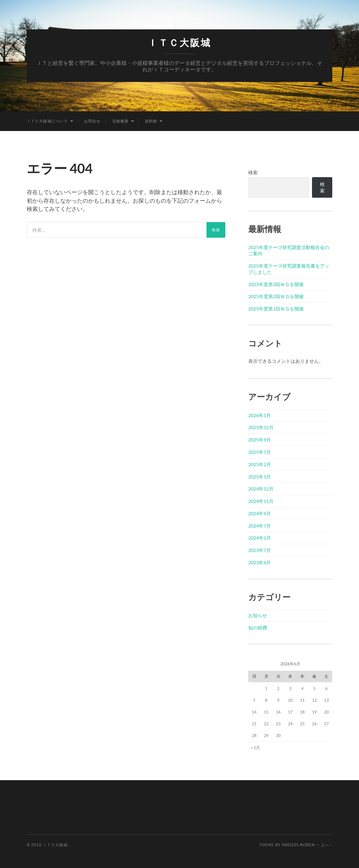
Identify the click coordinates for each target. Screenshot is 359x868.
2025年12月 (261, 427)
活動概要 (120, 121)
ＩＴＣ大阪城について (47, 121)
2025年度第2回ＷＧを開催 (276, 296)
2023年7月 (260, 550)
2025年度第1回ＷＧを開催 (276, 309)
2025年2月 (260, 464)
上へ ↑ (327, 845)
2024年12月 (261, 489)
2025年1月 (260, 477)
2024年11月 (261, 501)
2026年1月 (260, 415)
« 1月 (255, 747)
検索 (253, 172)
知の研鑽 (258, 628)
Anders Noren (298, 845)
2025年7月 (260, 452)
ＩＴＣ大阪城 (179, 43)
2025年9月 (260, 440)
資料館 (151, 121)
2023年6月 (260, 562)
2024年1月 (260, 538)
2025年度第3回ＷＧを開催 (276, 284)
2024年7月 (260, 526)
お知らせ (258, 615)
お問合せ (92, 121)
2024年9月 (260, 513)
